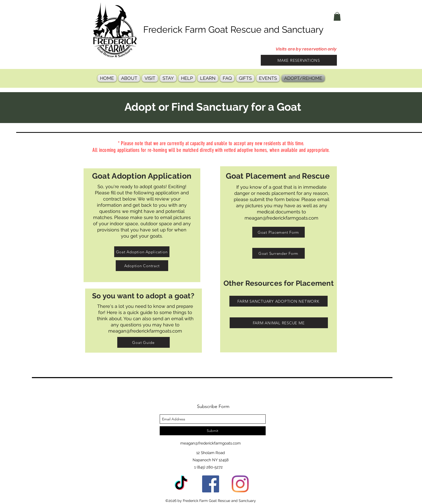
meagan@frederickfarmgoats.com (281, 218)
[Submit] (213, 431)
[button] (337, 16)
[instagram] (240, 484)
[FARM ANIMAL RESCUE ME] (279, 323)
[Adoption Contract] (142, 266)
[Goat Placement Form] (279, 232)
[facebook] (211, 484)
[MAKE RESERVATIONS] (299, 60)
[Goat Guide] (143, 342)
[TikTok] (181, 484)
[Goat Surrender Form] (279, 253)
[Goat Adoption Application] (142, 252)
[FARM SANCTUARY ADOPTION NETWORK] (279, 301)
